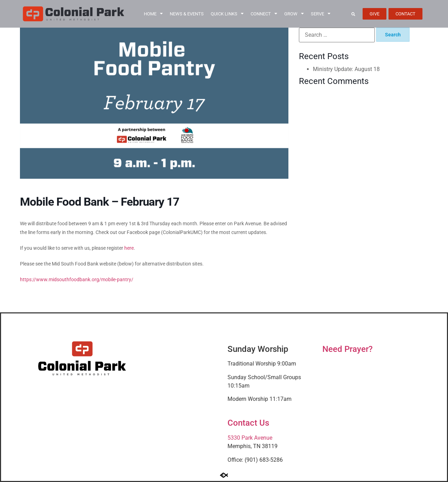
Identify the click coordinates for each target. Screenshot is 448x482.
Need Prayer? (348, 349)
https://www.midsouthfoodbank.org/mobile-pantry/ (77, 279)
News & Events (187, 14)
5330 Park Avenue (250, 438)
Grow (294, 14)
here (129, 248)
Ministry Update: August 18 (346, 69)
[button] (353, 14)
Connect (264, 14)
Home (153, 14)
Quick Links (227, 14)
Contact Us (248, 423)
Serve (321, 14)
